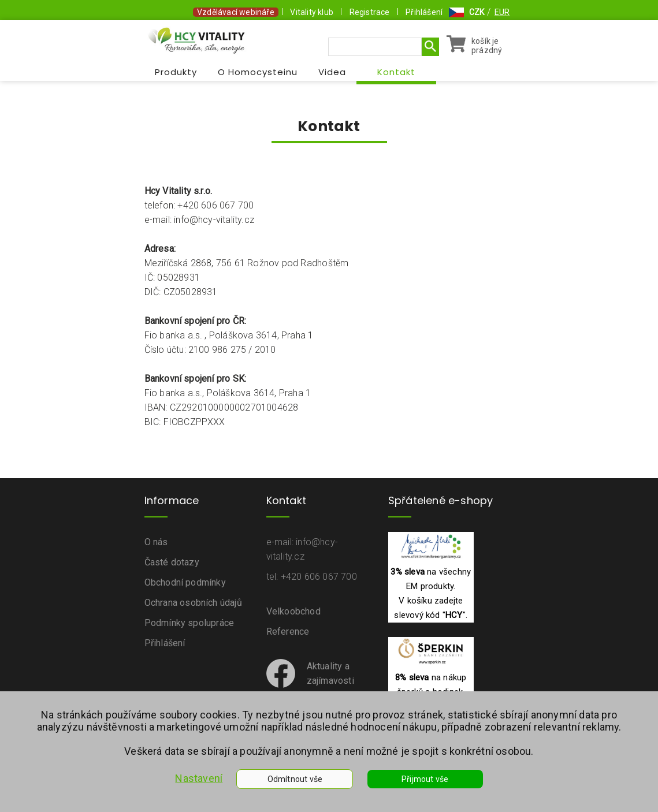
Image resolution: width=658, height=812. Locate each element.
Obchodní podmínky (185, 582)
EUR (502, 12)
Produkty (176, 72)
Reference (288, 632)
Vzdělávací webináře (236, 12)
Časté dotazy (172, 562)
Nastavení (199, 778)
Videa (332, 72)
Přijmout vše (425, 779)
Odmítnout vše (295, 779)
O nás (156, 542)
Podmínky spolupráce (189, 623)
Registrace (370, 12)
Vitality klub (312, 12)
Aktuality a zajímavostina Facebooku (310, 681)
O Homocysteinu (258, 72)
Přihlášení (424, 12)
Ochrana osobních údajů (193, 603)
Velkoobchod (293, 611)
